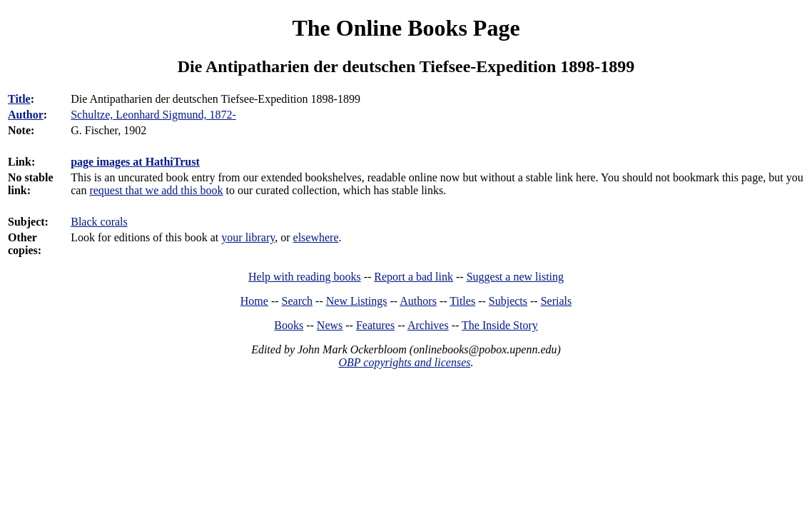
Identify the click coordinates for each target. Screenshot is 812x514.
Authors (418, 301)
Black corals (99, 222)
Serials (557, 301)
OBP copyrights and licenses (404, 362)
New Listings (357, 301)
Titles (462, 301)
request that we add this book (156, 190)
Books (289, 325)
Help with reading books (305, 277)
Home (254, 301)
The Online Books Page (406, 28)
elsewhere (316, 237)
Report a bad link (413, 277)
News (330, 325)
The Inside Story (500, 325)
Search (298, 301)
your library (248, 237)
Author (26, 115)
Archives (428, 325)
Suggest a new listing (515, 277)
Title (19, 99)
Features (375, 325)
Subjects (508, 301)
